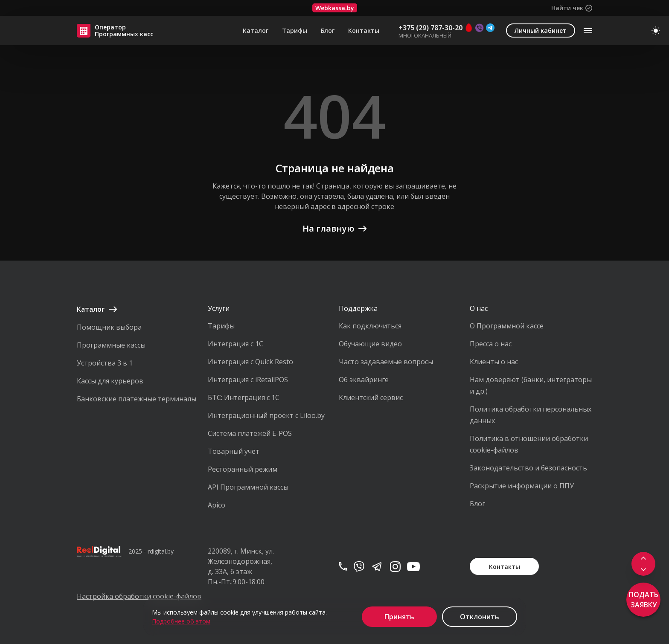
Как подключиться (370, 326)
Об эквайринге (364, 380)
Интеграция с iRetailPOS (248, 380)
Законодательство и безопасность (528, 468)
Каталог (256, 31)
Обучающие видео (370, 344)
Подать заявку (644, 600)
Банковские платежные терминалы (137, 399)
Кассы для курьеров (110, 381)
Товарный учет (234, 451)
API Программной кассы (248, 487)
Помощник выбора (109, 327)
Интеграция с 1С (236, 344)
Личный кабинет (541, 30)
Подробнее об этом (181, 621)
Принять (399, 617)
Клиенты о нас (494, 362)
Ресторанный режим (243, 469)
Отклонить (480, 617)
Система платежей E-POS (250, 433)
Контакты (364, 31)
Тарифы (295, 31)
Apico (217, 505)
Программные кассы (111, 345)
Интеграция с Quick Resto (250, 362)
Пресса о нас (491, 344)
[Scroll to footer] (643, 570)
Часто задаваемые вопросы (386, 362)
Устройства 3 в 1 (105, 363)
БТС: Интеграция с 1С (244, 397)
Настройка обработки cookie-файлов (138, 596)
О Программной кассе (507, 326)
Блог (328, 31)
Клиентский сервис (371, 397)
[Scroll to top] (643, 558)
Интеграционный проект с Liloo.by (266, 415)
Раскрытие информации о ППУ (522, 486)
